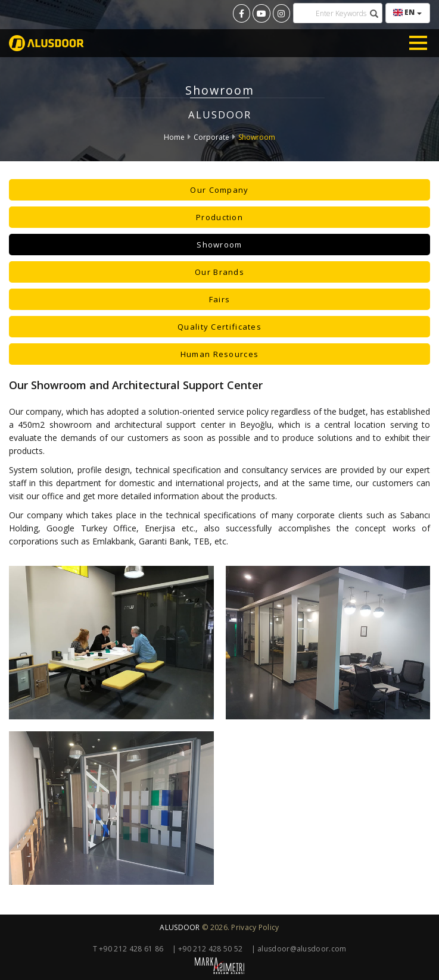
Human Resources (220, 354)
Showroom (257, 137)
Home (174, 137)
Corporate (211, 137)
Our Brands (219, 272)
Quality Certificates (219, 327)
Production (219, 217)
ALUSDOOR (180, 927)
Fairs (220, 299)
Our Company (219, 190)
